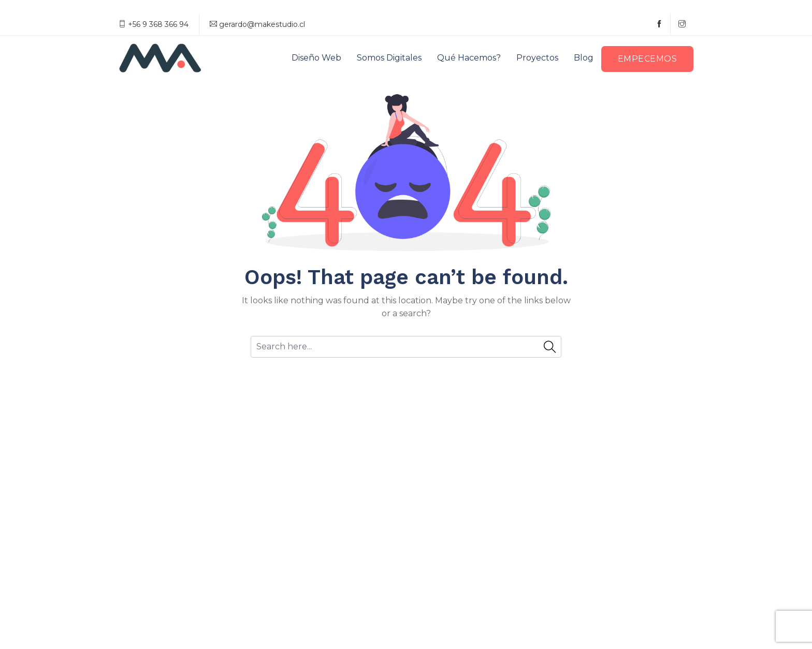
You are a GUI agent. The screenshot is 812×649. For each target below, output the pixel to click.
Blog (584, 58)
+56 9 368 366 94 (154, 24)
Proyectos (537, 58)
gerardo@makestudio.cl (257, 24)
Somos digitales (389, 58)
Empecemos (648, 59)
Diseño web (316, 58)
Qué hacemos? (469, 58)
